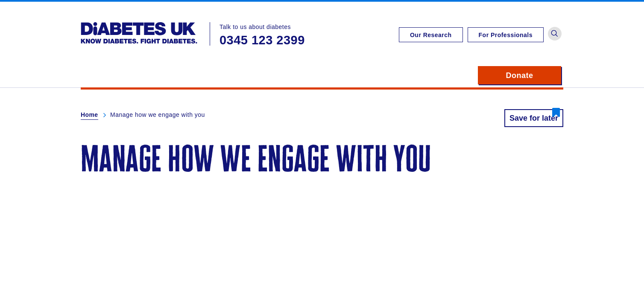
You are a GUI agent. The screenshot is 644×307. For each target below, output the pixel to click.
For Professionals (506, 35)
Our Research (431, 35)
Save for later (534, 118)
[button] (555, 34)
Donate (534, 75)
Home (89, 115)
